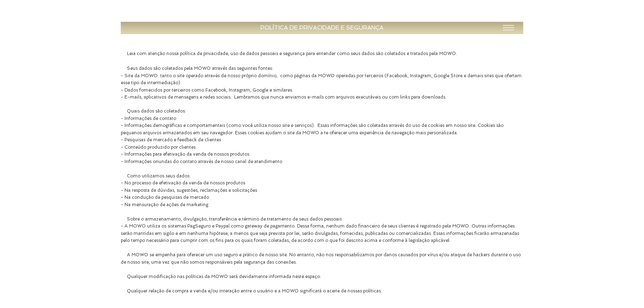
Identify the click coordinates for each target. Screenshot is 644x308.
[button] (322, 28)
